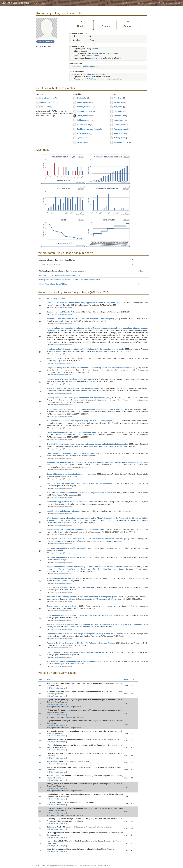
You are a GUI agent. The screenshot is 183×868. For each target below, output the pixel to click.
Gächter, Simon (120, 102)
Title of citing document (57, 299)
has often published (111, 53)
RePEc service (42, 866)
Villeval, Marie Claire (85, 102)
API (133, 3)
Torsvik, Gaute (82, 142)
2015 (41, 763)
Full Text (50, 688)
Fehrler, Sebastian (84, 116)
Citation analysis (60, 688)
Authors (35, 3)
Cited (134, 679)
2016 (41, 756)
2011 (41, 703)
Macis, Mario (118, 120)
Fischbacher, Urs (120, 129)
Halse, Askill (45, 107)
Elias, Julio (118, 111)
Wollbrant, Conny (84, 120)
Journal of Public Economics (50, 264)
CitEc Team (106, 866)
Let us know (118, 79)
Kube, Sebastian (83, 133)
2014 (41, 778)
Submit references (165, 3)
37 (95, 58)
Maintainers (151, 3)
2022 (41, 748)
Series (44, 3)
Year (42, 299)
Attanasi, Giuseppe (84, 107)
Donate (140, 3)
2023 (41, 828)
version (66, 707)
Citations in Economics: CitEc (15, 3)
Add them (92, 79)
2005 (41, 686)
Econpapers (59, 308)
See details (96, 49)
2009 (41, 694)
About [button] (178, 3)
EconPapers (77, 66)
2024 (41, 741)
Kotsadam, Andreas (48, 102)
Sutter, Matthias (120, 133)
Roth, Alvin (118, 107)
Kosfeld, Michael (83, 125)
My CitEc (125, 3)
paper (71, 308)
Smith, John (81, 98)
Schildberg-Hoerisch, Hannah (88, 129)
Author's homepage (90, 66)
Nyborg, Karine (83, 138)
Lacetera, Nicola (120, 125)
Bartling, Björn (119, 138)
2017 (41, 843)
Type (127, 679)
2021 (41, 734)
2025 (41, 812)
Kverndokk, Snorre (47, 98)
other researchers (92, 56)
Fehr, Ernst (118, 98)
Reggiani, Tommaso (84, 111)
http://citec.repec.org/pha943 (94, 74)
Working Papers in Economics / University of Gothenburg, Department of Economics (70, 280)
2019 (41, 821)
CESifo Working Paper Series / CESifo (53, 284)
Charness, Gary (120, 116)
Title (50, 679)
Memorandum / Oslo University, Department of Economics (60, 275)
